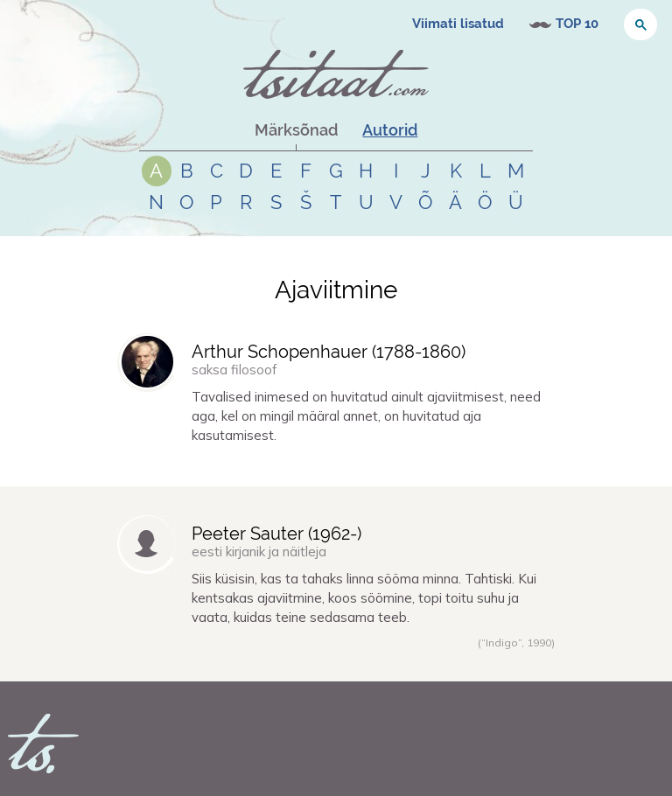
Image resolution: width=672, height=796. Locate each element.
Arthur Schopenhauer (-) (329, 352)
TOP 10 (577, 24)
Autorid (390, 130)
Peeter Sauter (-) (276, 534)
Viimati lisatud (458, 24)
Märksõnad (296, 130)
